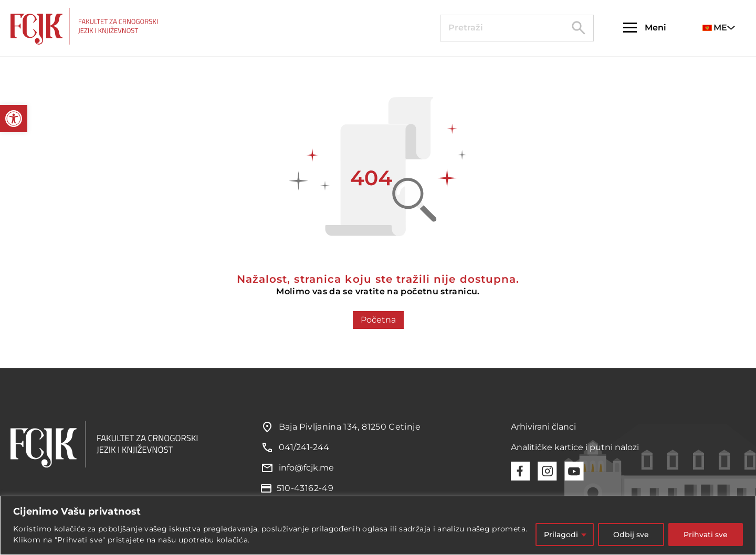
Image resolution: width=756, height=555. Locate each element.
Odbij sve (631, 535)
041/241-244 (304, 447)
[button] (14, 119)
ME (715, 28)
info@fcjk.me (306, 468)
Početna (378, 320)
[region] (378, 525)
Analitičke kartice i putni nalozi (575, 447)
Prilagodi (561, 535)
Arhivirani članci (543, 427)
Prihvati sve (706, 535)
